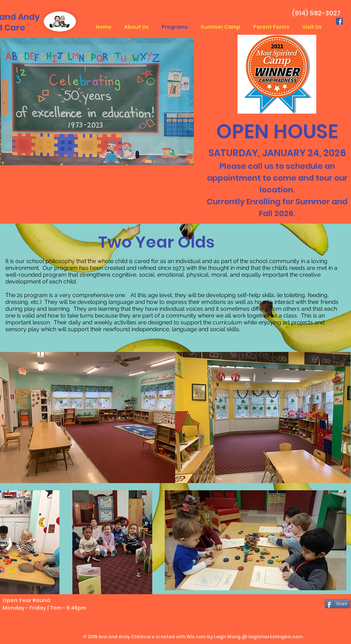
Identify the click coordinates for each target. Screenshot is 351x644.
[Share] (338, 604)
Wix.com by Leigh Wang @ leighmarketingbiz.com (245, 637)
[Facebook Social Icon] (339, 21)
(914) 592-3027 (316, 13)
